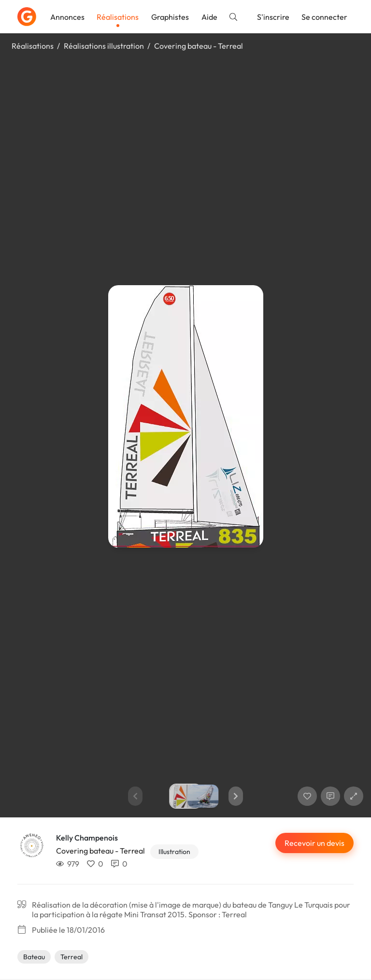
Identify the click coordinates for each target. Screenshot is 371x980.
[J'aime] (307, 796)
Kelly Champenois (87, 838)
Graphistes (170, 17)
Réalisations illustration (104, 46)
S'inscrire (273, 17)
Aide (209, 17)
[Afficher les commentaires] (330, 796)
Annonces (67, 17)
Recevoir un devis (314, 843)
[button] (236, 796)
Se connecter (324, 17)
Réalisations (118, 17)
